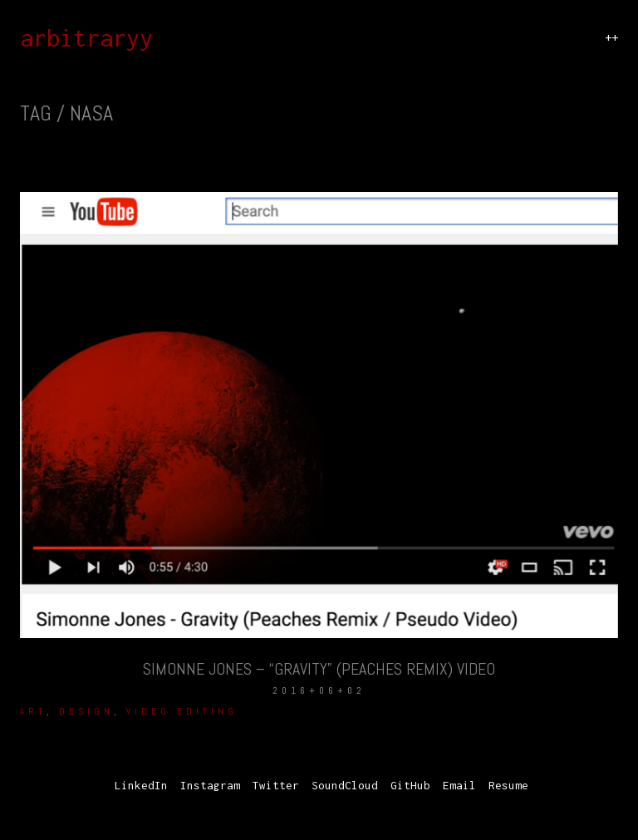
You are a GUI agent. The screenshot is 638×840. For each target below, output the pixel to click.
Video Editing (182, 711)
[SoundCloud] (345, 786)
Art (33, 711)
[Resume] (508, 786)
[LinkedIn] (141, 786)
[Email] (459, 786)
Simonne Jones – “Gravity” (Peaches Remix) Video (319, 669)
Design (86, 711)
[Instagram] (210, 786)
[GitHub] (410, 786)
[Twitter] (276, 786)
